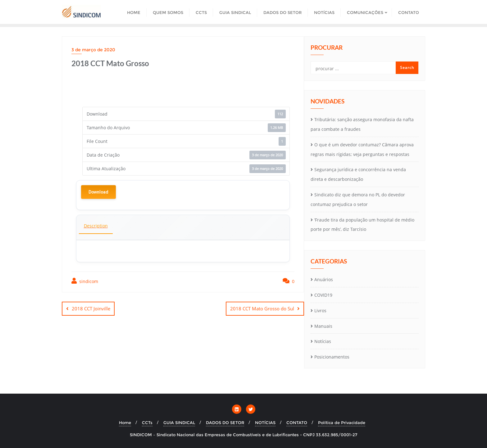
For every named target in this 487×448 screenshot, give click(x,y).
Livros (320, 311)
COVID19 (323, 295)
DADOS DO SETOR (225, 423)
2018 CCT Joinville (91, 309)
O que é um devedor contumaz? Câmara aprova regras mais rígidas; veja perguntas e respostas (362, 149)
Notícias (323, 341)
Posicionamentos (332, 357)
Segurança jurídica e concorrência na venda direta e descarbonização (358, 174)
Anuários (324, 279)
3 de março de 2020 (93, 50)
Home (125, 423)
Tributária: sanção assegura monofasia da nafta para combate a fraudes (362, 124)
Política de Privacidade (342, 423)
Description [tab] (96, 226)
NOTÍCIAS (265, 423)
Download (98, 192)
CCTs (147, 423)
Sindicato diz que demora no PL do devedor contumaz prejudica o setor (358, 199)
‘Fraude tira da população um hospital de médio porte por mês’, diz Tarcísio (362, 225)
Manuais (323, 326)
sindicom (85, 281)
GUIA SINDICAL (179, 423)
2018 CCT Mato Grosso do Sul (262, 309)
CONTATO (297, 423)
